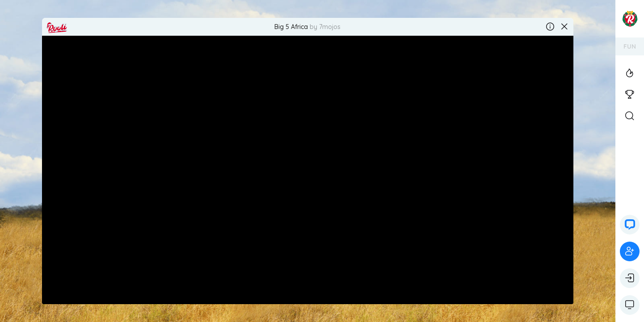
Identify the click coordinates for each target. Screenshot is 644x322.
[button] (630, 225)
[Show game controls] (630, 305)
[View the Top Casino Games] (630, 73)
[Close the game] (564, 27)
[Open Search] (630, 116)
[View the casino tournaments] (630, 95)
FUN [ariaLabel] (630, 46)
